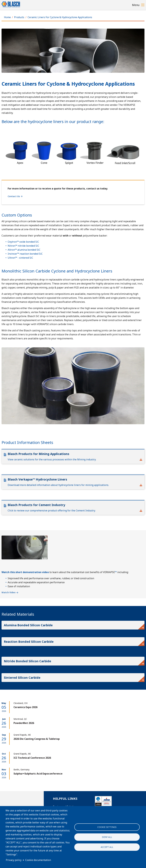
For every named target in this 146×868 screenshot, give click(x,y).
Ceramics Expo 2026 (25, 707)
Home (7, 17)
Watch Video (9, 592)
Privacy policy (14, 860)
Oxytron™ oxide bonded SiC (23, 242)
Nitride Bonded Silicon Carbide (27, 661)
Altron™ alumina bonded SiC (24, 250)
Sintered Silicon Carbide (22, 678)
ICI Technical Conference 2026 (32, 758)
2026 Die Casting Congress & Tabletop (37, 739)
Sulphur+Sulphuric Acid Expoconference (38, 774)
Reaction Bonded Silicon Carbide (29, 642)
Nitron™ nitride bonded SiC (23, 246)
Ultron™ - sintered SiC (20, 258)
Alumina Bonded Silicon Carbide (28, 625)
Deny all (107, 837)
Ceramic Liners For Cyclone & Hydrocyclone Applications (60, 17)
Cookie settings (107, 827)
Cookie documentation (38, 860)
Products (19, 17)
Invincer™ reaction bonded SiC (25, 254)
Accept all (107, 847)
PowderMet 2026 (24, 723)
